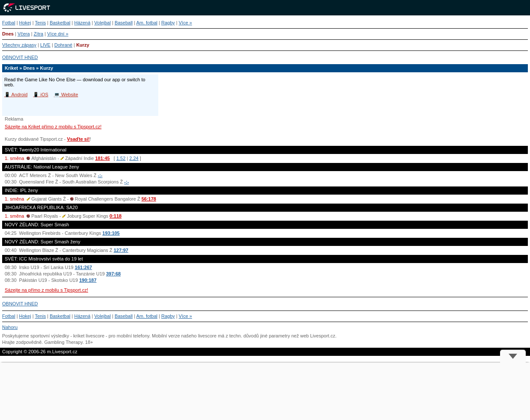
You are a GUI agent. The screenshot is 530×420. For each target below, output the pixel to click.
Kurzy (83, 45)
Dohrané (63, 45)
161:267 (83, 267)
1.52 (121, 158)
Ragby (168, 23)
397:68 (113, 274)
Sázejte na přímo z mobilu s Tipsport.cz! (46, 290)
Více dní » (58, 34)
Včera (24, 34)
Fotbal (9, 23)
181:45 (102, 158)
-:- (100, 175)
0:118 (115, 216)
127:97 (121, 250)
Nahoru (10, 327)
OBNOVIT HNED (20, 57)
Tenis (40, 23)
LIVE (45, 45)
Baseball (124, 23)
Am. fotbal (147, 23)
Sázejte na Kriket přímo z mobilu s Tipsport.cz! (53, 127)
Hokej (25, 23)
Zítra (39, 34)
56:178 (149, 199)
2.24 (134, 158)
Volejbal (102, 23)
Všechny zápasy (19, 45)
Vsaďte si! (78, 139)
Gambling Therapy (63, 342)
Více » (185, 23)
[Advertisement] (265, 391)
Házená (82, 23)
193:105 (111, 233)
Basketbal (60, 23)
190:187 (88, 280)
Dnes (8, 34)
